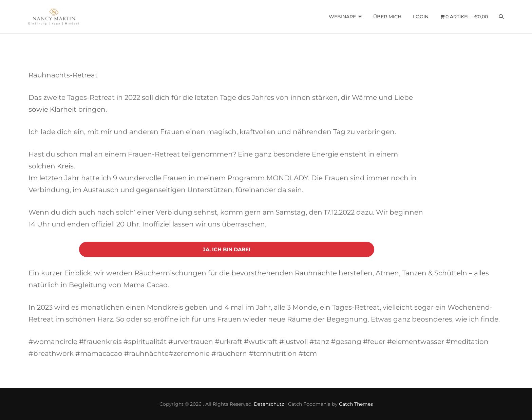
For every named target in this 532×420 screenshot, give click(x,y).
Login (421, 17)
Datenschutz (269, 404)
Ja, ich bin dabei (227, 249)
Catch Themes (356, 404)
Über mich (387, 17)
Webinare (342, 17)
